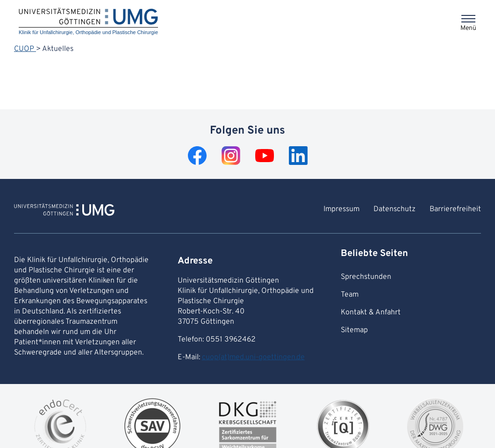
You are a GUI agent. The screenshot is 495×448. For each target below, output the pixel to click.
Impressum (341, 209)
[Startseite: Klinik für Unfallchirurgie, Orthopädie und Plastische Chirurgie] (88, 22)
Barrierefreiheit (455, 209)
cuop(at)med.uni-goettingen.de (253, 357)
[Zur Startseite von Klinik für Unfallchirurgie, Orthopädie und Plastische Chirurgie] (64, 211)
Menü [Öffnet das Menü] (468, 28)
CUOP (25, 49)
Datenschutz (395, 209)
